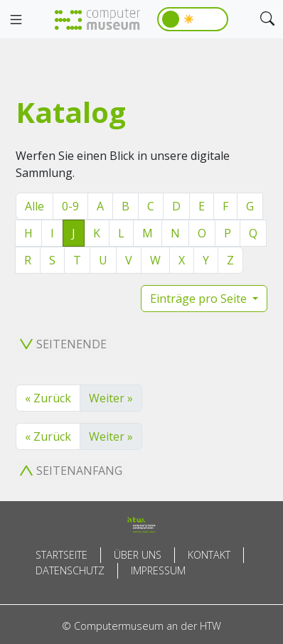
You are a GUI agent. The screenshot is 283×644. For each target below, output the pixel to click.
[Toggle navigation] (16, 20)
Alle (34, 206)
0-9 (70, 206)
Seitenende (63, 344)
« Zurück (48, 398)
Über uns (138, 555)
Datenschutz (70, 570)
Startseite (62, 555)
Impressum (158, 570)
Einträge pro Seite (200, 299)
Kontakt (209, 555)
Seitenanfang (71, 471)
